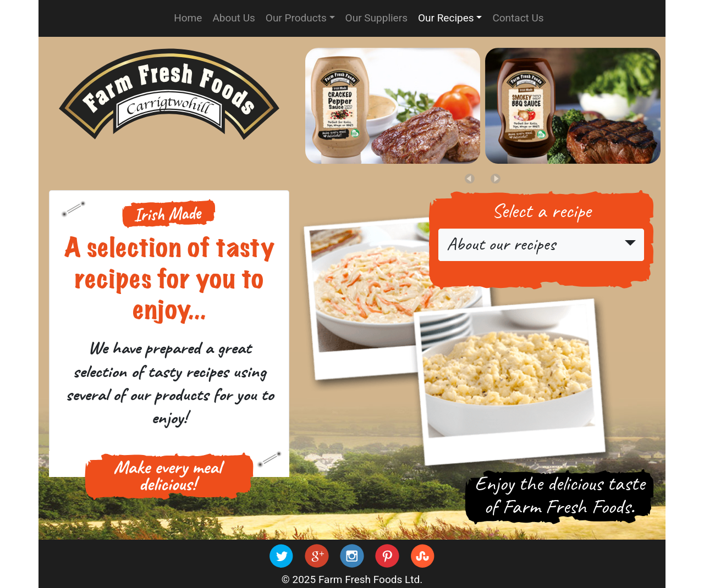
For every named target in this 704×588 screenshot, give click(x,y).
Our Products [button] (296, 18)
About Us (233, 18)
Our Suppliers (376, 18)
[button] (496, 179)
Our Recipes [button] (446, 18)
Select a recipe (541, 212)
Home (188, 18)
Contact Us (518, 18)
